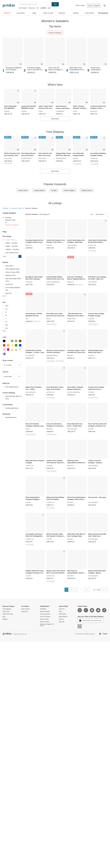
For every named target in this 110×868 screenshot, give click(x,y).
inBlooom (70, 282)
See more (55, 119)
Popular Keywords (55, 184)
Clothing (5, 208)
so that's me (92, 245)
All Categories (7, 609)
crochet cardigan (69, 190)
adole (49, 8)
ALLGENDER (30, 355)
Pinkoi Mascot (63, 617)
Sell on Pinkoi (80, 5)
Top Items (55, 26)
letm (27, 319)
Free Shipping (55, 132)
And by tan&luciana (53, 282)
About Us (62, 609)
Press (61, 611)
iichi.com (62, 622)
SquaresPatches (52, 355)
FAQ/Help (43, 609)
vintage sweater (39, 190)
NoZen (49, 319)
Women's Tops (16, 208)
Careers (61, 619)
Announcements (45, 614)
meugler (54, 190)
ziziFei (41, 111)
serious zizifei (23, 190)
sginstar (76, 158)
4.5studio (91, 319)
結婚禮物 (43, 8)
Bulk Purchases (45, 611)
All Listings (55, 203)
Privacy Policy (44, 619)
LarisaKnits (94, 158)
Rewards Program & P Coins (47, 625)
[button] (20, 256)
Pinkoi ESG (62, 614)
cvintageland (60, 111)
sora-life (49, 245)
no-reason (29, 282)
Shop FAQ (25, 611)
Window (5, 619)
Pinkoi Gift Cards (8, 614)
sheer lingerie (23, 8)
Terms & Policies (45, 617)
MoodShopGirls (26, 158)
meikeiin (7, 111)
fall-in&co (29, 245)
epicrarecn (94, 111)
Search (55, 4)
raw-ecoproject (72, 245)
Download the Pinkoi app (90, 621)
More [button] (4, 296)
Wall (4, 617)
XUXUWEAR (92, 282)
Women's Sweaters (55, 33)
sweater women (87, 190)
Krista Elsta (8, 158)
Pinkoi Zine (6, 611)
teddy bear (32, 8)
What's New (55, 85)
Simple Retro (72, 319)
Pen (38, 8)
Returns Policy (45, 622)
